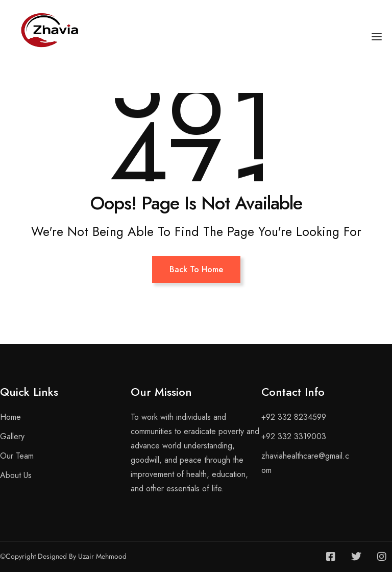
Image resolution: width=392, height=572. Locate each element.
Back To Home (196, 269)
